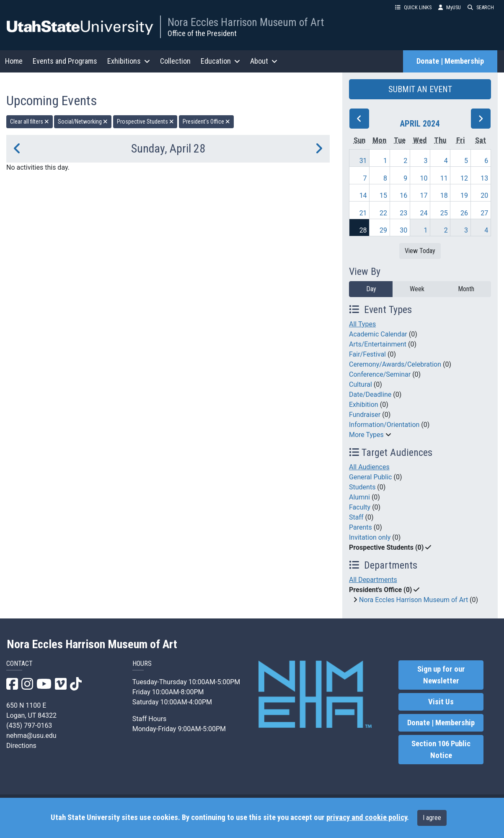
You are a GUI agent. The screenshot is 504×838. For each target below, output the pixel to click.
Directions (21, 746)
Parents (361, 527)
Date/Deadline (370, 394)
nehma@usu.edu (31, 736)
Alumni (359, 497)
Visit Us (441, 702)
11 (444, 178)
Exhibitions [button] (129, 61)
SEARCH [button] (481, 7)
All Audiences (369, 467)
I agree (432, 818)
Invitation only (370, 537)
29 (383, 230)
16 (403, 195)
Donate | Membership (450, 61)
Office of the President (202, 33)
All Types (362, 324)
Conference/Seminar (380, 374)
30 (403, 230)
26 (464, 213)
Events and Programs (65, 61)
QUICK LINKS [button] (413, 7)
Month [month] (466, 289)
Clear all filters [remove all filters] (30, 122)
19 (464, 195)
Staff (356, 517)
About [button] (264, 61)
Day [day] (371, 289)
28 (363, 230)
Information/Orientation (384, 425)
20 (484, 195)
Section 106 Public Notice (441, 750)
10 (424, 178)
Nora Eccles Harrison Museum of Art (246, 22)
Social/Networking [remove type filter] (83, 122)
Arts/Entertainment (378, 344)
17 (424, 195)
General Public (370, 477)
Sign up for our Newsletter (441, 675)
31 (363, 161)
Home (14, 61)
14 (363, 195)
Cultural (361, 384)
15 (383, 195)
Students (362, 487)
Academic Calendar (378, 334)
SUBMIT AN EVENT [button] (420, 89)
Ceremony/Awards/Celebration (395, 364)
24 (424, 213)
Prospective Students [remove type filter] (145, 122)
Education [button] (220, 61)
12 (464, 178)
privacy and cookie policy (367, 817)
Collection (175, 61)
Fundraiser (365, 415)
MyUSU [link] (450, 7)
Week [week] (417, 289)
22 (383, 213)
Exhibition (364, 405)
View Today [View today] (420, 251)
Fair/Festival (367, 354)
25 (444, 213)
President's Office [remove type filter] (206, 122)
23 (403, 213)
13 (484, 178)
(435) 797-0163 (29, 725)
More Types (366, 435)
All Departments (373, 580)
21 (363, 213)
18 (444, 195)
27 (484, 213)
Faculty (360, 507)
